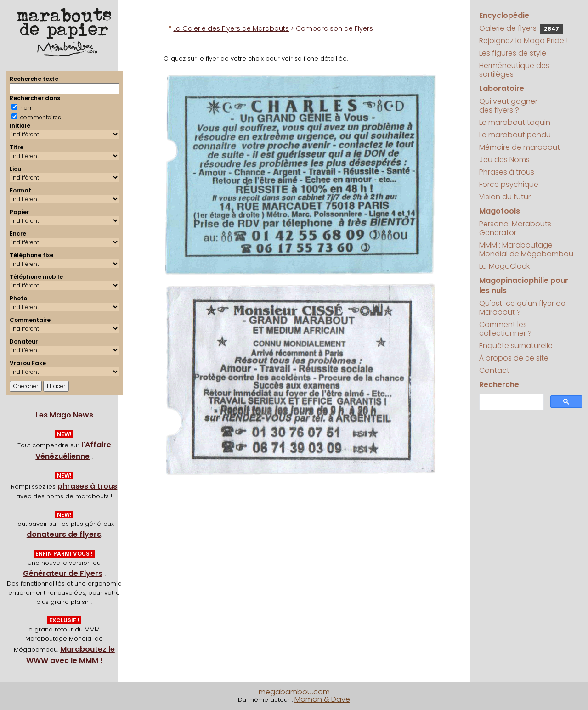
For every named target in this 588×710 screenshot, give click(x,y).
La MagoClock (504, 266)
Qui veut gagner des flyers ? (508, 106)
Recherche (499, 385)
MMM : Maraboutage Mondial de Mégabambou (526, 249)
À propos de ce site (514, 358)
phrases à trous (87, 486)
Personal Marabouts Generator (515, 228)
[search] (511, 402)
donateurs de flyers (64, 534)
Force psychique (509, 184)
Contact (494, 370)
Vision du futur (505, 197)
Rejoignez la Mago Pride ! (523, 41)
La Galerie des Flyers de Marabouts (231, 28)
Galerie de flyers (521, 28)
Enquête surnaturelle (516, 346)
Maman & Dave (322, 699)
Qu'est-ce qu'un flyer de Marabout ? (522, 308)
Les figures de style (513, 53)
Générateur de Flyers (63, 573)
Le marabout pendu (515, 135)
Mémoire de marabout (520, 147)
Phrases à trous (507, 172)
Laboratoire (502, 88)
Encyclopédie (504, 15)
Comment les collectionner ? (506, 329)
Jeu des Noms (504, 160)
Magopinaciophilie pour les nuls (524, 285)
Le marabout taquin (515, 122)
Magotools (500, 211)
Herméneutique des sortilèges (514, 70)
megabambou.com (294, 692)
